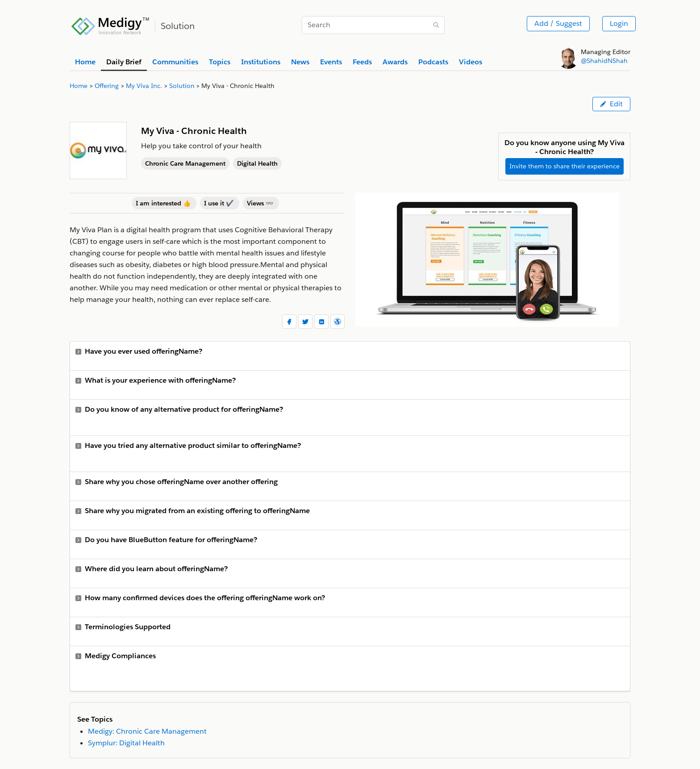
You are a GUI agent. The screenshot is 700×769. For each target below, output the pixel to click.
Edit (611, 104)
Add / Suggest (558, 23)
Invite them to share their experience (565, 166)
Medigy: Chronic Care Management (147, 731)
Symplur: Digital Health (126, 743)
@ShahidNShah (604, 61)
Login (619, 23)
